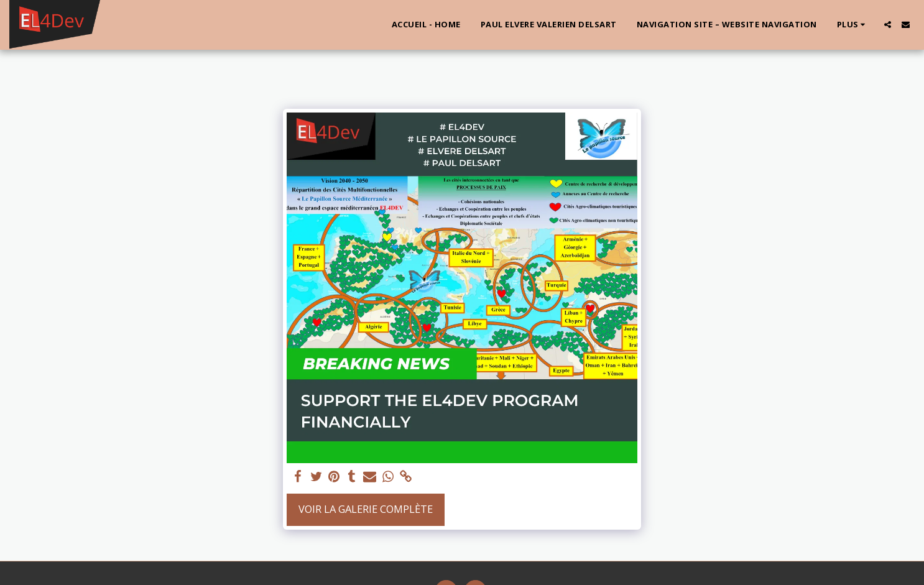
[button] (888, 25)
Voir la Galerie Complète (366, 509)
